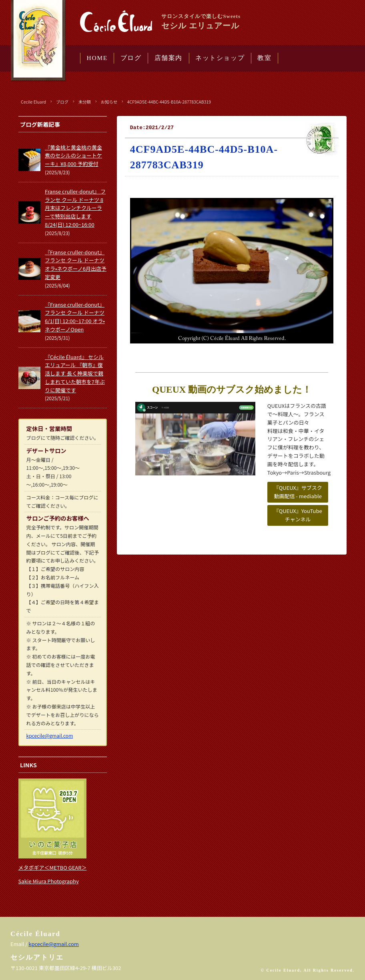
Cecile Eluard (33, 102)
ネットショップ (220, 58)
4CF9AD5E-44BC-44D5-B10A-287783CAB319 (169, 102)
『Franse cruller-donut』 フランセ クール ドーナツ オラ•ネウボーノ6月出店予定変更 (76, 264)
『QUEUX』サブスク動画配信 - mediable (298, 492)
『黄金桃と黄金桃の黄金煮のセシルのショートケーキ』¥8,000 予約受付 (73, 156)
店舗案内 (168, 58)
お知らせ (109, 102)
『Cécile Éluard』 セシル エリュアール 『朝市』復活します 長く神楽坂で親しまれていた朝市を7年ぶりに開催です (75, 373)
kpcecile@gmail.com (50, 735)
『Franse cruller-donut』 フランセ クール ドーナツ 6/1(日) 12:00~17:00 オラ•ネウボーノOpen (75, 317)
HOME (97, 58)
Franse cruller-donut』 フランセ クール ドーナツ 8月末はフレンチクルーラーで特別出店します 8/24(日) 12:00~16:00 (75, 208)
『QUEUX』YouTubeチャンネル (298, 515)
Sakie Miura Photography (49, 881)
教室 (264, 58)
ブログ (131, 58)
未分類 (85, 102)
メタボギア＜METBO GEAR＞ (53, 867)
